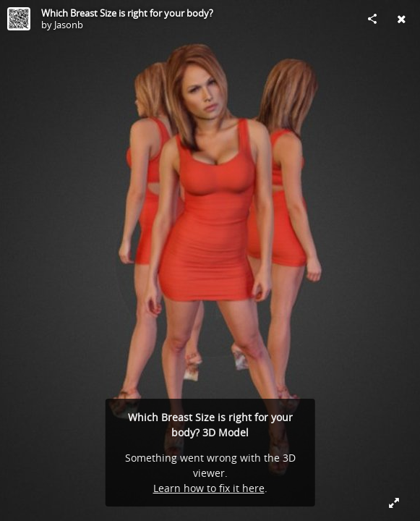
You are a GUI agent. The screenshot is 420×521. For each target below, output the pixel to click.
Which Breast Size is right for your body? (127, 13)
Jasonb (69, 25)
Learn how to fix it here (209, 488)
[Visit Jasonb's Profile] (19, 19)
